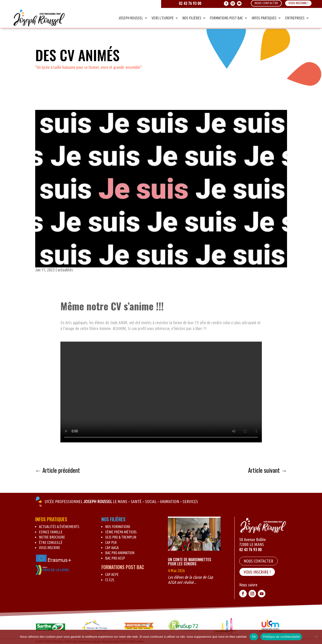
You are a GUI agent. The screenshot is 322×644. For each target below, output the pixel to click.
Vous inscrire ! (298, 3)
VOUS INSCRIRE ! (257, 572)
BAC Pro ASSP (115, 558)
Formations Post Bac (226, 18)
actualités (65, 270)
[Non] (316, 637)
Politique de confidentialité (281, 637)
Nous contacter (258, 561)
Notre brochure (52, 537)
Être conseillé (51, 542)
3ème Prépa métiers (121, 532)
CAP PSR (111, 542)
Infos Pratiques (264, 18)
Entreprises (295, 18)
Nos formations (118, 527)
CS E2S (110, 580)
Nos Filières (192, 18)
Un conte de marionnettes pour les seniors (190, 562)
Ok (254, 637)
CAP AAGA (112, 548)
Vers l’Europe (163, 18)
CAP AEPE (112, 574)
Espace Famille (51, 532)
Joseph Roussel (131, 18)
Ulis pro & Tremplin (121, 537)
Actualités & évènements (59, 527)
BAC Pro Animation (120, 553)
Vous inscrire (50, 548)
